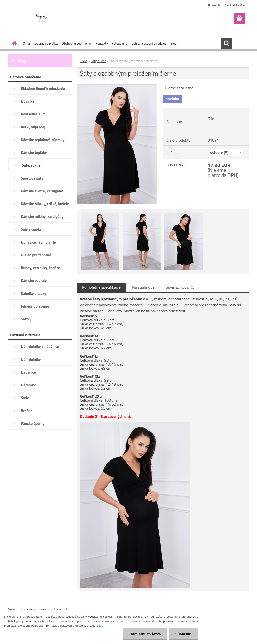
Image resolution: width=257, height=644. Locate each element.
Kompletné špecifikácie (101, 287)
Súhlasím (183, 634)
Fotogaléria (120, 43)
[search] (226, 43)
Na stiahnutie (143, 287)
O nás (27, 43)
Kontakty (102, 43)
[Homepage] (13, 43)
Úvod (84, 61)
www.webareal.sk (55, 609)
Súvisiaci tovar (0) (181, 287)
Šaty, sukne (98, 61)
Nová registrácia (235, 4)
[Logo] (43, 19)
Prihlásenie (213, 4)
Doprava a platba (46, 43)
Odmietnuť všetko (145, 634)
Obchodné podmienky (77, 43)
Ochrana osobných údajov (149, 43)
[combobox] (226, 152)
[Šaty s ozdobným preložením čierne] (117, 87)
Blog (174, 43)
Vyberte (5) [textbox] (219, 153)
